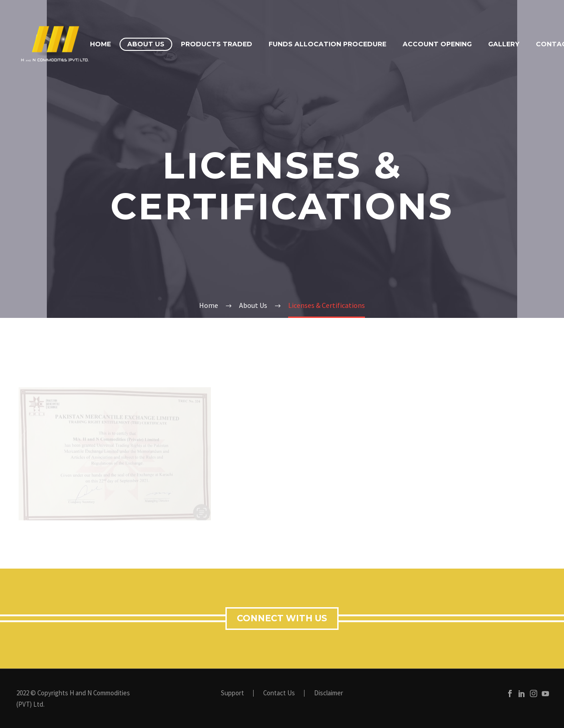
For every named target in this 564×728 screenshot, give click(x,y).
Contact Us (279, 693)
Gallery (504, 44)
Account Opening (437, 44)
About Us (146, 44)
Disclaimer (329, 693)
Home (100, 44)
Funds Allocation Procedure (327, 44)
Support (232, 693)
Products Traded (217, 44)
